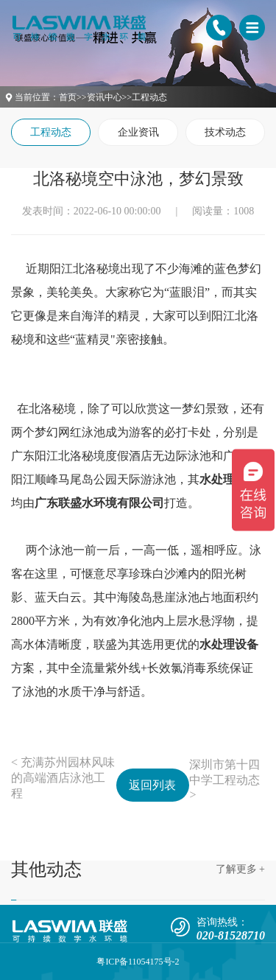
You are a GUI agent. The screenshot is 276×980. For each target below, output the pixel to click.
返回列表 (152, 785)
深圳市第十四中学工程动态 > (224, 780)
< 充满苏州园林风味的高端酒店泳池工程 (63, 778)
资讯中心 (105, 97)
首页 (68, 97)
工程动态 (149, 97)
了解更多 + (240, 869)
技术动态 (225, 132)
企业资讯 (138, 132)
